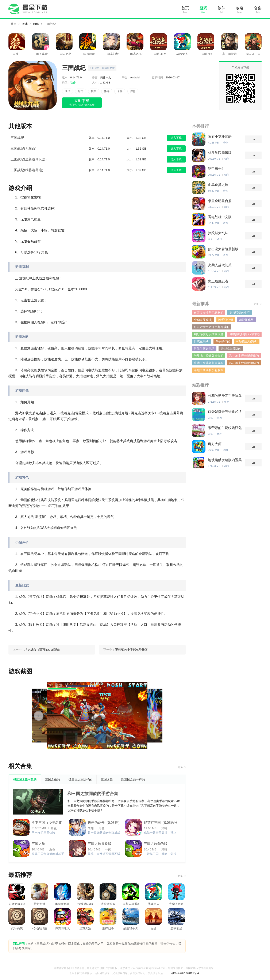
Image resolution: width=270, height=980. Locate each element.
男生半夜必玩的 (204, 349)
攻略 (240, 8)
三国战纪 (50, 24)
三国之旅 (38, 844)
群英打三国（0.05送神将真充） (161, 824)
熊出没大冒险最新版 (223, 249)
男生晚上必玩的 (231, 349)
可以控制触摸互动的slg (244, 334)
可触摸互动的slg (247, 341)
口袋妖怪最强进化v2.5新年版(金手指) (225, 412)
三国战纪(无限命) (24, 148)
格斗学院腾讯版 (220, 153)
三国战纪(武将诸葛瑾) (27, 170)
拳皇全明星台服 (220, 201)
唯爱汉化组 (226, 320)
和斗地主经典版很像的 (244, 356)
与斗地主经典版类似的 (209, 356)
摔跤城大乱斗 (218, 233)
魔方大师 (215, 444)
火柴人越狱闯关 (220, 265)
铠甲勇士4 (216, 169)
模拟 (94, 91)
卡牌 (120, 91)
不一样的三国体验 (43, 833)
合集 (258, 8)
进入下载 (176, 138)
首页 (185, 8)
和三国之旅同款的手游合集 (93, 794)
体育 (133, 91)
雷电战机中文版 (220, 217)
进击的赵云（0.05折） (105, 823)
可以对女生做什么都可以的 (212, 327)
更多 (180, 767)
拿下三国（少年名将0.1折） (47, 824)
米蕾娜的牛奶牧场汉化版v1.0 (225, 428)
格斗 (107, 91)
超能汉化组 (246, 320)
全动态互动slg (203, 320)
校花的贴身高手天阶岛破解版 (225, 396)
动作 (36, 24)
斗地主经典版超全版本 (209, 363)
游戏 (203, 8)
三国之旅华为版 (156, 844)
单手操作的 (223, 341)
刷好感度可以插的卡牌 (209, 334)
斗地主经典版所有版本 (209, 370)
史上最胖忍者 (218, 281)
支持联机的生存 (240, 313)
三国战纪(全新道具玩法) (29, 159)
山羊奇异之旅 (218, 185)
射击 (81, 91)
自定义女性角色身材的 (209, 313)
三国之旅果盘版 (100, 844)
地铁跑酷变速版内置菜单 (225, 460)
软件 (221, 8)
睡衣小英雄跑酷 (220, 137)
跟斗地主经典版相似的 (244, 363)
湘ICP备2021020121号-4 (185, 973)
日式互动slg (202, 341)
